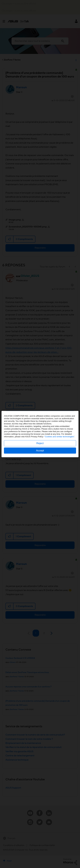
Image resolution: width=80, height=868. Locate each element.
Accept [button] (40, 450)
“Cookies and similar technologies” (59, 436)
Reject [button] (40, 443)
